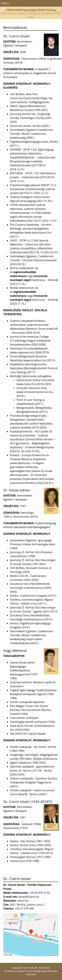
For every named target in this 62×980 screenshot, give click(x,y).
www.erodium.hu (35, 360)
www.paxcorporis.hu (38, 233)
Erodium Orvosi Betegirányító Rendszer (37, 971)
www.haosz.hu (26, 384)
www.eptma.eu (20, 463)
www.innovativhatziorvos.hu (35, 392)
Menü (5, 3)
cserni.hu (23, 901)
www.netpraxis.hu (22, 352)
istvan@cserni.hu (29, 897)
